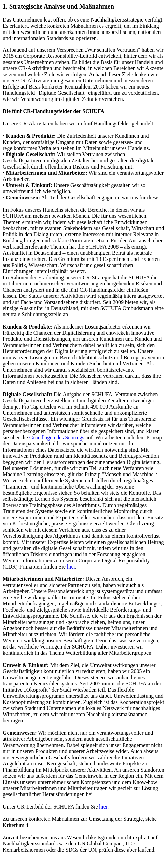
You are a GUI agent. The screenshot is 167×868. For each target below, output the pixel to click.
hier (71, 567)
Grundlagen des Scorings (57, 437)
